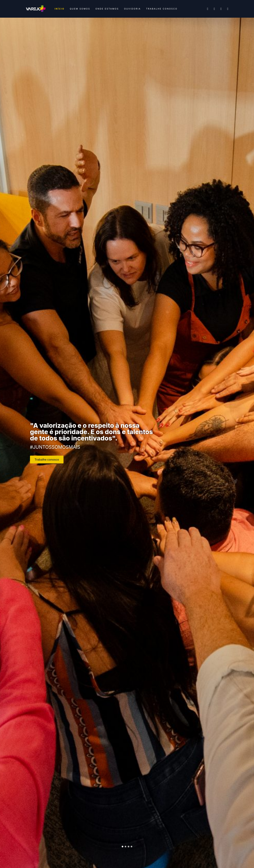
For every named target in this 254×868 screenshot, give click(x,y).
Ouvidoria (132, 9)
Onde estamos (107, 9)
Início (60, 9)
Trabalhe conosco (162, 9)
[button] (123, 847)
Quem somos (80, 9)
